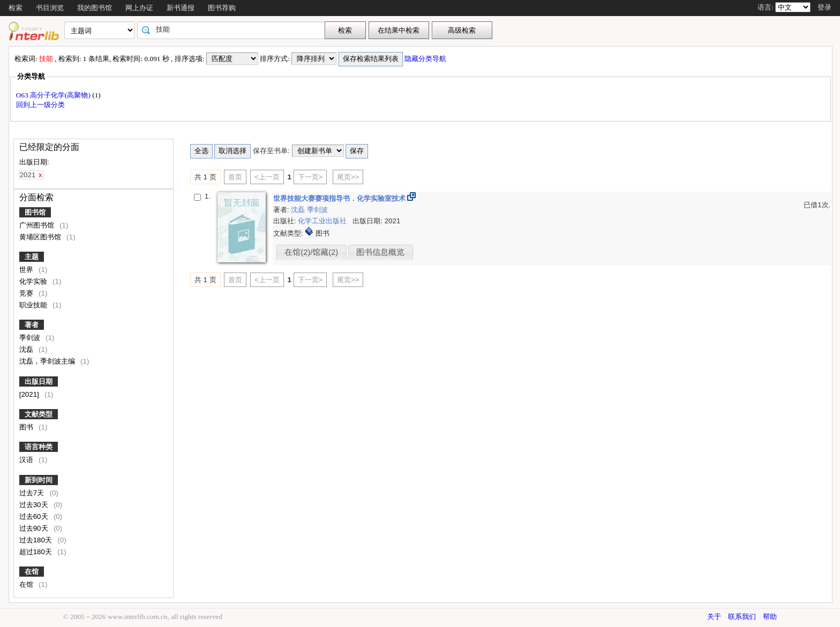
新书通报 (181, 8)
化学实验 (34, 281)
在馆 (32, 572)
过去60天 (35, 516)
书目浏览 (50, 8)
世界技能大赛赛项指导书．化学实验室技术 (340, 198)
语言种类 (39, 447)
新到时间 (39, 480)
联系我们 (742, 617)
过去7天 (33, 493)
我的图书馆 (95, 8)
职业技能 (34, 305)
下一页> (310, 177)
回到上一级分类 (40, 105)
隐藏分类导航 (426, 59)
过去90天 (35, 528)
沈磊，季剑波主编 (48, 361)
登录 (824, 7)
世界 (27, 270)
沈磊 (27, 349)
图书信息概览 (380, 252)
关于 (714, 617)
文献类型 (39, 414)
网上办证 (139, 8)
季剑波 (31, 338)
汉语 (27, 460)
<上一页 (267, 177)
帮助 (770, 617)
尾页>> (348, 177)
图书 (27, 427)
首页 (235, 177)
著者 (32, 325)
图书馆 (35, 212)
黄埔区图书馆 (41, 237)
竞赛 (27, 293)
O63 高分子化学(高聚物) (54, 95)
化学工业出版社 (323, 221)
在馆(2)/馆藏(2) (311, 252)
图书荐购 (222, 8)
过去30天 (35, 505)
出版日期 (39, 382)
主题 (32, 257)
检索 (16, 8)
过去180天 (37, 540)
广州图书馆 (38, 225)
